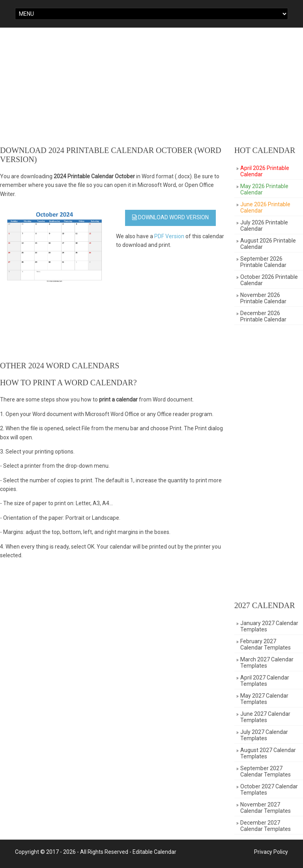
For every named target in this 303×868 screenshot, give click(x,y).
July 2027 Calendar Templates (264, 735)
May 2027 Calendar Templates (264, 699)
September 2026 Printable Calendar (263, 262)
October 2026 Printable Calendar (269, 280)
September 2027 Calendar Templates (266, 771)
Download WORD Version (170, 217)
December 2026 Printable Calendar (263, 316)
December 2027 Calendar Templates (266, 826)
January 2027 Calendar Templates (269, 626)
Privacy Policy (271, 852)
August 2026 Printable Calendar (268, 244)
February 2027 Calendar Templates (266, 644)
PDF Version (169, 236)
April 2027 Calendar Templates (265, 681)
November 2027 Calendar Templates (266, 808)
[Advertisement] (151, 87)
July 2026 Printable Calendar (264, 226)
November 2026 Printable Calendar (263, 298)
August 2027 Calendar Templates (268, 753)
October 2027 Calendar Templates (269, 790)
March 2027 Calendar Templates (267, 663)
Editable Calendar (154, 852)
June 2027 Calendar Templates (265, 717)
